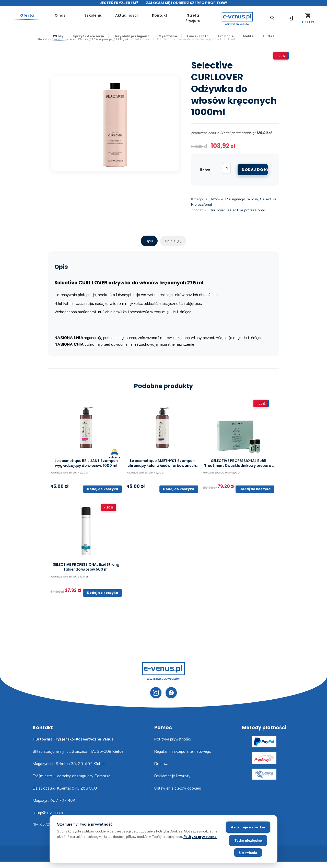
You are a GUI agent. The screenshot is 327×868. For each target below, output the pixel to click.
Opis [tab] (147, 241)
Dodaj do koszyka (255, 170)
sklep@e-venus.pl (48, 819)
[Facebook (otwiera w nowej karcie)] (171, 699)
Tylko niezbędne (224, 838)
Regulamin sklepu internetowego (183, 758)
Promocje (226, 40)
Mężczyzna (168, 40)
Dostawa (162, 770)
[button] (255, 20)
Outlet (268, 40)
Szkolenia (142, 17)
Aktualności (172, 17)
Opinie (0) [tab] (175, 241)
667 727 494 (63, 807)
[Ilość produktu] (227, 168)
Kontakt (202, 17)
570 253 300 (84, 795)
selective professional (246, 210)
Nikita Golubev (4, 868)
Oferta (81, 17)
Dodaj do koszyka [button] (102, 492)
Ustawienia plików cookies (178, 795)
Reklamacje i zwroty (172, 782)
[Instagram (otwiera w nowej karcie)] (156, 699)
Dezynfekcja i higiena (131, 40)
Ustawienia (224, 851)
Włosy (58, 40)
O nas (112, 17)
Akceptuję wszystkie (224, 825)
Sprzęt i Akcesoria (88, 40)
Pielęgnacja (235, 199)
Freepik (10, 868)
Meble (248, 40)
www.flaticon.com (8, 868)
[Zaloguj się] (275, 20)
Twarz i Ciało (197, 40)
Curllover (217, 210)
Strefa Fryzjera (232, 20)
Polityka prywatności (173, 745)
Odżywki (216, 199)
